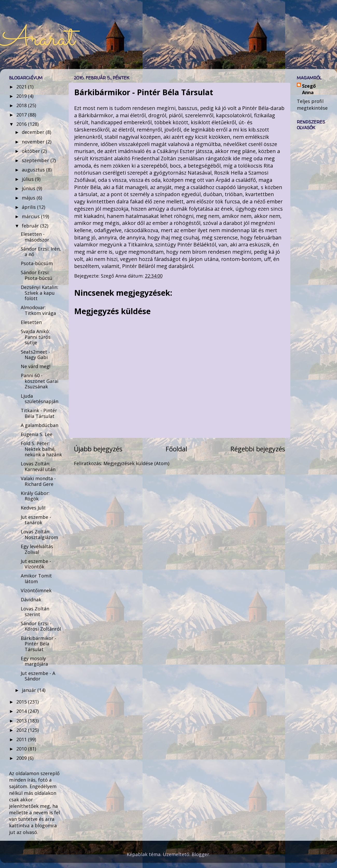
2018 (22, 105)
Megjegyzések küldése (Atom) (136, 463)
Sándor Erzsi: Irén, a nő (41, 252)
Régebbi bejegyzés (258, 449)
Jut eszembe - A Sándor (38, 676)
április (29, 207)
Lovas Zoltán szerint (35, 611)
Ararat (37, 39)
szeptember (36, 160)
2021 (22, 87)
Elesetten (31, 322)
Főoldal (176, 449)
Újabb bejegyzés (98, 449)
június (29, 188)
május (29, 198)
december (34, 132)
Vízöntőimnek (36, 590)
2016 (22, 124)
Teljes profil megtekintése (312, 104)
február (31, 226)
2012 (22, 730)
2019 (22, 96)
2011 (22, 739)
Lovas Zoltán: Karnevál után (38, 466)
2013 (22, 721)
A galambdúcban (40, 425)
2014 (22, 711)
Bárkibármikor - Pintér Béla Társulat (38, 644)
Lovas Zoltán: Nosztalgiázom (39, 534)
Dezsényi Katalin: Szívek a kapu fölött (40, 293)
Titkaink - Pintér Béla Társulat (39, 413)
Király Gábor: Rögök (35, 496)
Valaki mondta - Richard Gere (38, 481)
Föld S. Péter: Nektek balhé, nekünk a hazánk (41, 449)
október (31, 151)
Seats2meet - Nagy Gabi (35, 355)
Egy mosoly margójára (34, 661)
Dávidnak (31, 600)
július (28, 179)
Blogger (200, 854)
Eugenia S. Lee (37, 434)
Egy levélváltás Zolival (37, 549)
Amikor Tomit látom (36, 578)
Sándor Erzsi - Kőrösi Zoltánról (41, 626)
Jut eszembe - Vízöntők (36, 564)
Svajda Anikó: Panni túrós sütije (36, 337)
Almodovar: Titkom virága (38, 310)
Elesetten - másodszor (35, 237)
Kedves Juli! (33, 508)
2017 (22, 115)
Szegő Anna (309, 89)
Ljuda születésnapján (40, 399)
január (30, 690)
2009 (22, 758)
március (31, 216)
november (34, 142)
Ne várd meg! (36, 366)
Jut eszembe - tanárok (36, 520)
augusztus (34, 170)
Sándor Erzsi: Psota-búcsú (37, 275)
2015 (22, 702)
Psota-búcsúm (37, 263)
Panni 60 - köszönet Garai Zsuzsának (40, 381)
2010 (22, 749)
